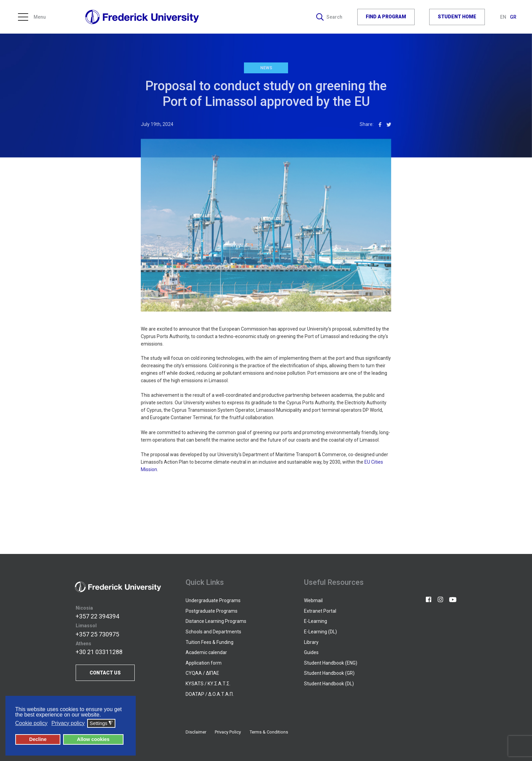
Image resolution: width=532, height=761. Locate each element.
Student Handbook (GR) (329, 673)
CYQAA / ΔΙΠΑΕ (202, 673)
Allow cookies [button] (93, 739)
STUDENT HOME (457, 17)
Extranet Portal (320, 611)
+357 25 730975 (97, 634)
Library (311, 642)
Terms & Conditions (269, 732)
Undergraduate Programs (213, 600)
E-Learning (316, 621)
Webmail (313, 600)
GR (513, 17)
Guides (311, 652)
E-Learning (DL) (320, 632)
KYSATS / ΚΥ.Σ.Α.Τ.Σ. (208, 684)
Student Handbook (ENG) (331, 663)
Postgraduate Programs (212, 611)
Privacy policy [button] (68, 723)
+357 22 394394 (97, 616)
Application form (204, 663)
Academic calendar (206, 652)
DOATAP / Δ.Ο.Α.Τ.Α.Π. (210, 694)
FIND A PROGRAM (386, 17)
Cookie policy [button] (31, 723)
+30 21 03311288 (99, 652)
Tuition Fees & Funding (210, 642)
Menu (32, 17)
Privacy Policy (228, 732)
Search (329, 17)
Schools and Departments (213, 632)
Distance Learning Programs (216, 621)
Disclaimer (196, 732)
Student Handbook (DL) (329, 684)
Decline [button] (38, 739)
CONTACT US (105, 673)
